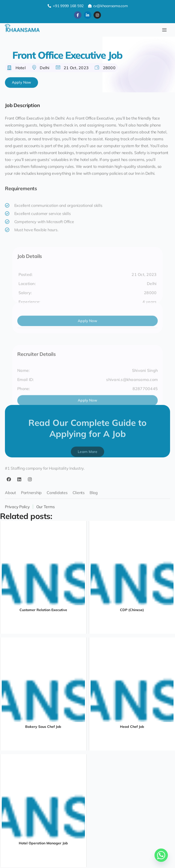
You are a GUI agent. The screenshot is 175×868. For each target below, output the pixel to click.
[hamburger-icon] (165, 30)
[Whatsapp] (161, 855)
